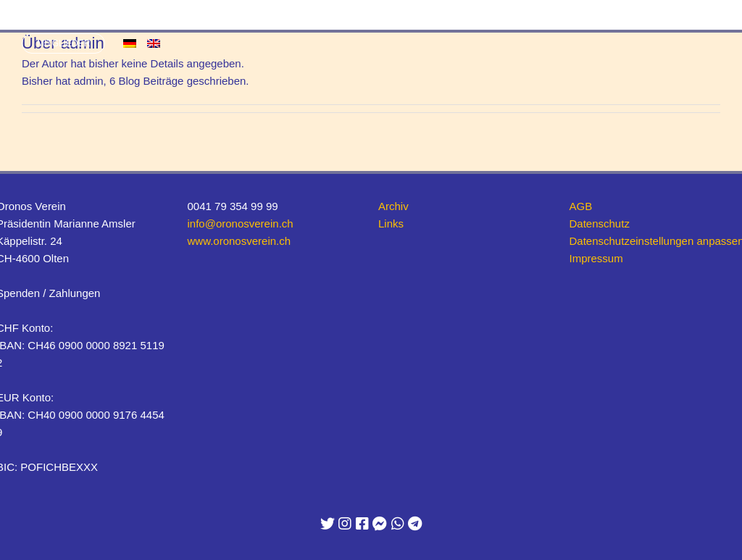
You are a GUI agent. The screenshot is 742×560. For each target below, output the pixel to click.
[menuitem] (130, 43)
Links (391, 223)
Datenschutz (600, 223)
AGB (581, 206)
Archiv (393, 206)
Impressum (596, 258)
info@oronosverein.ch (241, 223)
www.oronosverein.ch (239, 241)
